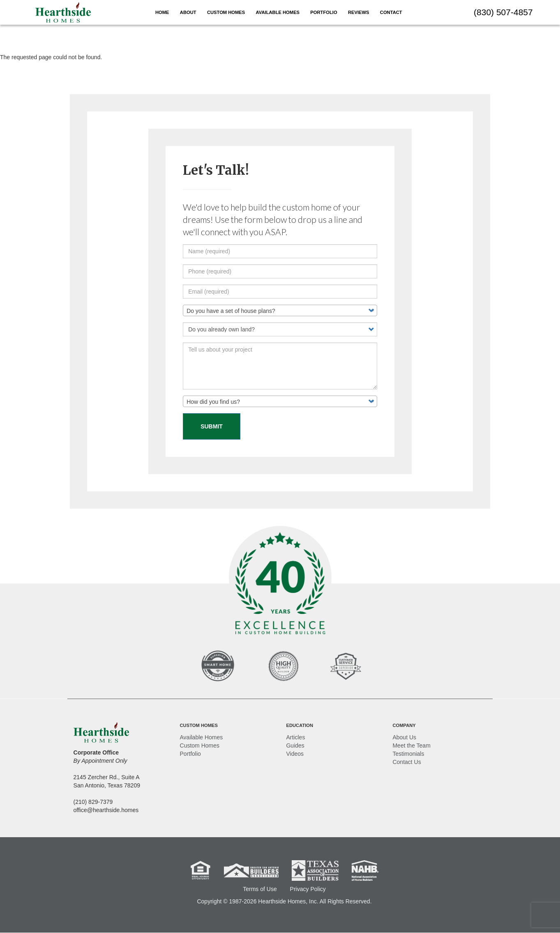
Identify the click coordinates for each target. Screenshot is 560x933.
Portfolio (324, 12)
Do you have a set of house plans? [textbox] (231, 311)
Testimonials (408, 754)
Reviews (359, 12)
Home (162, 12)
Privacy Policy (308, 889)
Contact (391, 12)
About (188, 12)
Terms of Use (260, 889)
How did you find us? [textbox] (213, 402)
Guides (295, 745)
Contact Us (407, 762)
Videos (295, 754)
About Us (404, 737)
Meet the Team (411, 745)
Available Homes (278, 12)
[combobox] (280, 310)
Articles (295, 737)
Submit (212, 426)
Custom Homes (226, 12)
